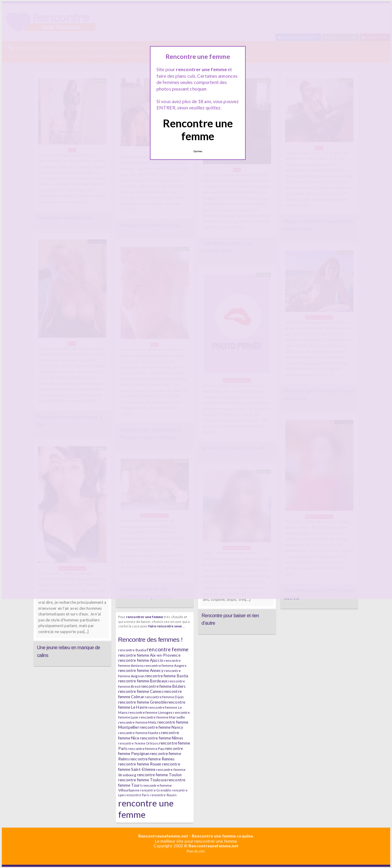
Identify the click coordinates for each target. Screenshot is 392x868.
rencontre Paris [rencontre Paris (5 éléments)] (137, 795)
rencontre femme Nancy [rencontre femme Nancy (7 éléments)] (161, 727)
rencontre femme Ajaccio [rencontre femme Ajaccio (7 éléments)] (141, 660)
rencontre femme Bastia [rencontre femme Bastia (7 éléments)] (167, 676)
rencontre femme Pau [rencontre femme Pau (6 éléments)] (146, 749)
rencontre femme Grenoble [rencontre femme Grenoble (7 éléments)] (142, 702)
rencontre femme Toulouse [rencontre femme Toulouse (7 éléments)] (142, 780)
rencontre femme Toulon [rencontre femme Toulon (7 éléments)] (159, 775)
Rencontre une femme (198, 130)
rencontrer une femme (145, 617)
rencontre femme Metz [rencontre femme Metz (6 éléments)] (137, 722)
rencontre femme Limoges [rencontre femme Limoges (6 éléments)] (150, 712)
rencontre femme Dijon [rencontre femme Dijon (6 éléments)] (164, 697)
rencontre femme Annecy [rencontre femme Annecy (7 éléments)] (141, 670)
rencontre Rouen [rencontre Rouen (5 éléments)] (164, 795)
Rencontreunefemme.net (163, 836)
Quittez (198, 151)
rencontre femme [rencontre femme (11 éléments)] (168, 649)
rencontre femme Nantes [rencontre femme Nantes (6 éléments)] (139, 733)
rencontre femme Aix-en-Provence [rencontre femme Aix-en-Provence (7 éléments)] (149, 655)
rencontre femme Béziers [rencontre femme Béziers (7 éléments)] (163, 686)
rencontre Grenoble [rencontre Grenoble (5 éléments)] (156, 790)
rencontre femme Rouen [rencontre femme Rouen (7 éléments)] (140, 764)
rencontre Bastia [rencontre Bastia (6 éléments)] (132, 650)
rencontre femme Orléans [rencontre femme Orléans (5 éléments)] (138, 743)
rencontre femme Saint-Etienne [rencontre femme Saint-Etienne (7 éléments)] (149, 767)
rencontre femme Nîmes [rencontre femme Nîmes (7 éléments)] (162, 738)
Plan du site (196, 851)
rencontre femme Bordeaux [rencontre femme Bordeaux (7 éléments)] (143, 681)
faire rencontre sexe (165, 626)
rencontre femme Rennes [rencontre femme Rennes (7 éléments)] (152, 759)
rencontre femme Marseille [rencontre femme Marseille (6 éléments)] (162, 717)
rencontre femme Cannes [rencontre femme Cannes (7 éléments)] (141, 691)
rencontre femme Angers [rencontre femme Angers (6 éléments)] (165, 665)
